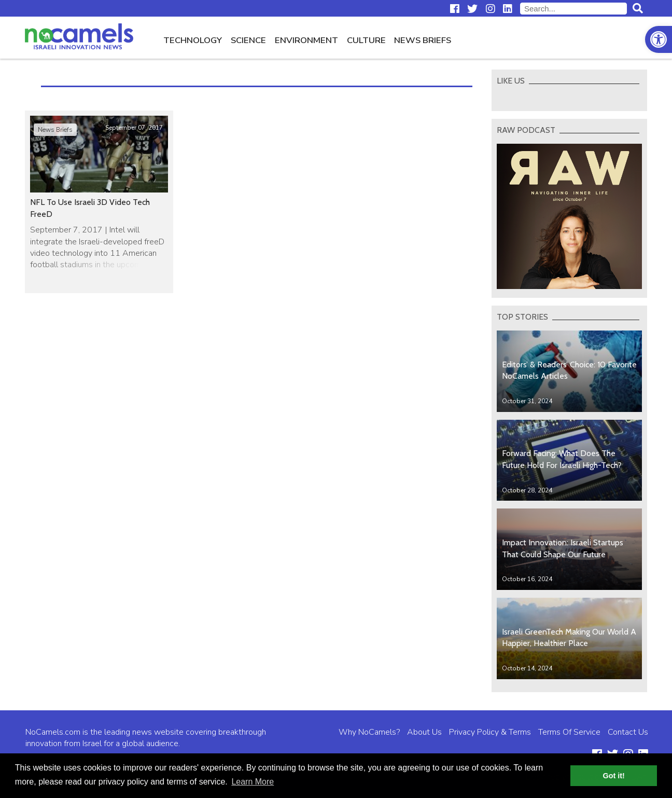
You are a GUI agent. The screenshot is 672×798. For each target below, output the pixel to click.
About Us (424, 732)
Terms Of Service (569, 732)
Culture (366, 40)
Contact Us (628, 732)
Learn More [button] (253, 782)
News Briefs (423, 40)
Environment (306, 40)
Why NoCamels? (369, 732)
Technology (193, 40)
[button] (659, 39)
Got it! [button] (614, 776)
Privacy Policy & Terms (490, 732)
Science (248, 40)
